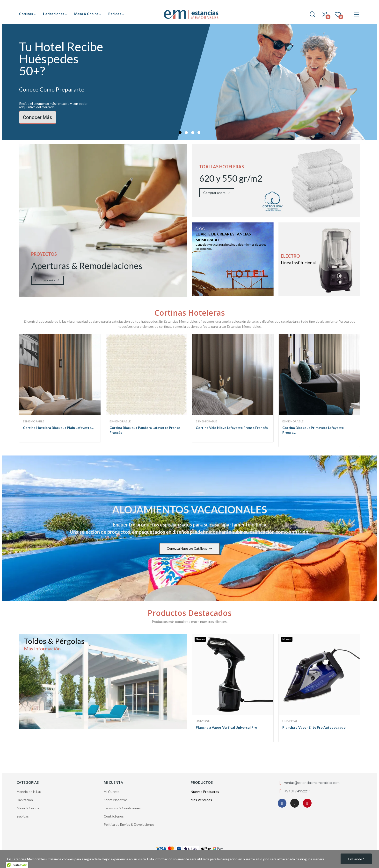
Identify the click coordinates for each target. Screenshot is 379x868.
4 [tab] (199, 133)
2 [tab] (186, 133)
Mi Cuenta (112, 792)
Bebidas (23, 816)
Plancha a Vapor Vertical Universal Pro (226, 727)
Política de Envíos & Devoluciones (129, 824)
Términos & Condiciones (122, 808)
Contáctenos (114, 816)
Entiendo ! (356, 859)
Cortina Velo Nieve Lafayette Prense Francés (232, 428)
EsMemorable (34, 421)
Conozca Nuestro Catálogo (187, 548)
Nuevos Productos (205, 792)
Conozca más (45, 280)
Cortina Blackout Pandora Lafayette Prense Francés (145, 430)
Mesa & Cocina (28, 808)
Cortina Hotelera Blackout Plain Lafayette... (58, 428)
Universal (203, 721)
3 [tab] (193, 133)
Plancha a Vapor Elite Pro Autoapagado (314, 727)
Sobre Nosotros (116, 800)
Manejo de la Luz (29, 792)
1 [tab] (180, 133)
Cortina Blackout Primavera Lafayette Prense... (313, 430)
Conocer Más (38, 117)
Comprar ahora (214, 193)
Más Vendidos (201, 800)
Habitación (25, 800)
